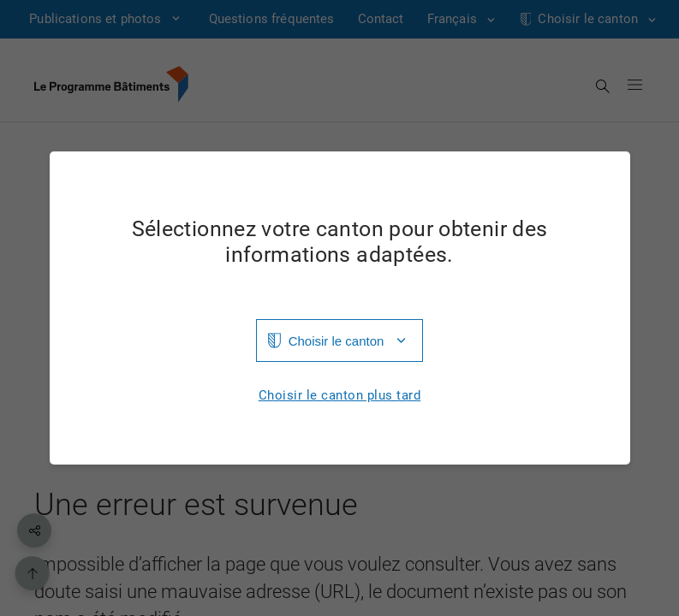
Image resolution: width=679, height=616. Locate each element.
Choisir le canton (337, 341)
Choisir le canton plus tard (340, 396)
